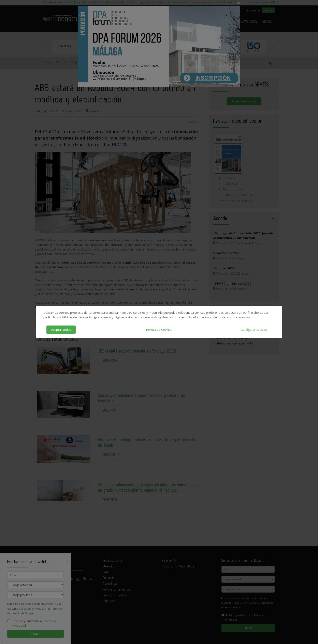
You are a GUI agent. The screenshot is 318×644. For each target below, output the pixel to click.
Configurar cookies (254, 329)
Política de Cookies (159, 329)
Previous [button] (45, 47)
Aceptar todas (61, 329)
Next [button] (273, 47)
